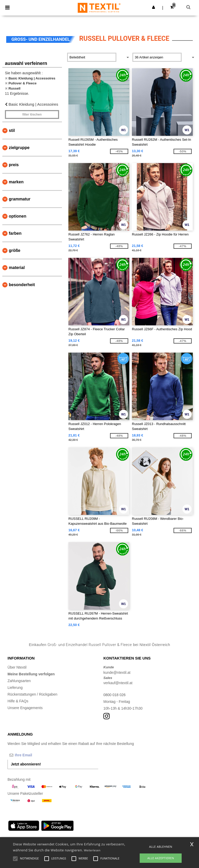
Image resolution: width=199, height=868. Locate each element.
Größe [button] (15, 250)
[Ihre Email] (35, 755)
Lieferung (15, 688)
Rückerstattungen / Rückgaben (32, 694)
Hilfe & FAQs (18, 701)
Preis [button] (14, 165)
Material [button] (17, 268)
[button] (154, 7)
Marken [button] (16, 182)
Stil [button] (12, 130)
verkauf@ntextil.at (118, 683)
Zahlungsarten (19, 681)
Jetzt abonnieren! (26, 764)
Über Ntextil (17, 667)
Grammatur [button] (20, 199)
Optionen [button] (18, 216)
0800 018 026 (115, 695)
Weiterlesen (92, 850)
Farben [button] (15, 233)
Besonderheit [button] (22, 285)
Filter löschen (32, 115)
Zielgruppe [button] (19, 148)
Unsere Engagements (25, 708)
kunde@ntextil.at (117, 672)
